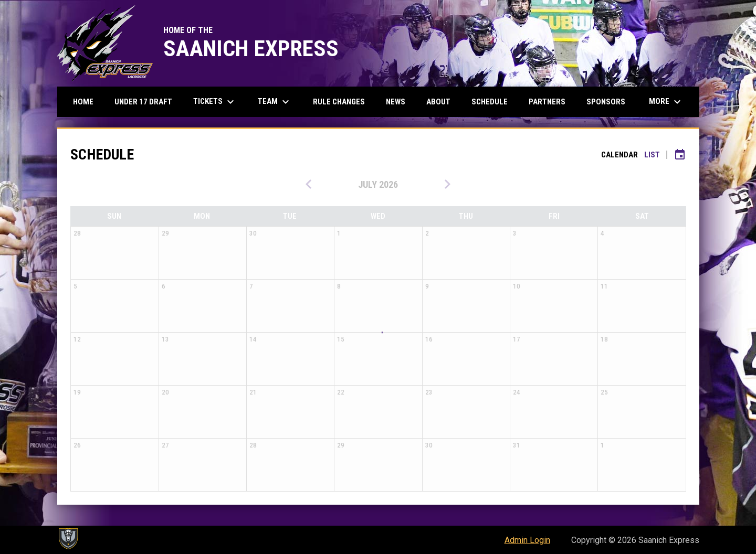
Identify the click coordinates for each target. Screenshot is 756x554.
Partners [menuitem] (547, 102)
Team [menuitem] (275, 102)
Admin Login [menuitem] (527, 540)
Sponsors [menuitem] (606, 102)
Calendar (619, 155)
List (652, 155)
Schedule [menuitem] (490, 102)
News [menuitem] (396, 102)
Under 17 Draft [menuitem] (143, 102)
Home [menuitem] (83, 102)
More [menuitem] (666, 102)
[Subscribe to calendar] (680, 155)
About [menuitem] (438, 102)
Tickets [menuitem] (215, 102)
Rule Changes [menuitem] (339, 102)
